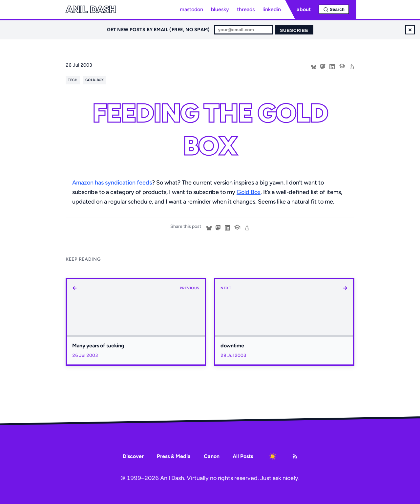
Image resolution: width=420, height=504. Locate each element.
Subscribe (294, 30)
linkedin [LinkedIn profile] (272, 9)
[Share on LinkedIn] (332, 66)
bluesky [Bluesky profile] (220, 9)
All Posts (243, 456)
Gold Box (249, 192)
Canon (212, 456)
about (304, 9)
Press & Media (174, 456)
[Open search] (334, 9)
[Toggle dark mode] (273, 456)
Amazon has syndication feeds (112, 183)
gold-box (95, 80)
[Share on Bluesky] (314, 66)
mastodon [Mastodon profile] (191, 9)
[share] (352, 66)
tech (73, 80)
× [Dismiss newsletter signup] (410, 30)
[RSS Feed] (295, 456)
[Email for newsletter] (243, 30)
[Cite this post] (342, 65)
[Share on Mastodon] (323, 66)
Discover (133, 456)
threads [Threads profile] (246, 9)
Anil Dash (91, 10)
